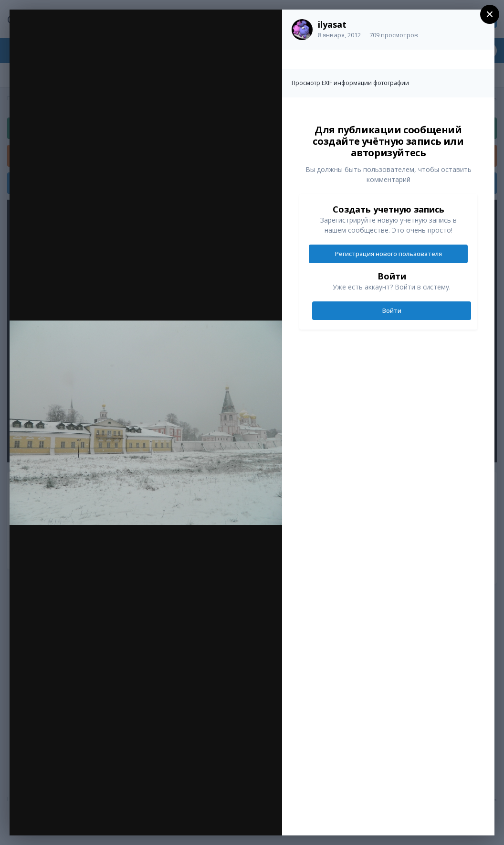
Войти (392, 310)
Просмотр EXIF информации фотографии (350, 83)
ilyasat (332, 24)
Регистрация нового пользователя (388, 254)
